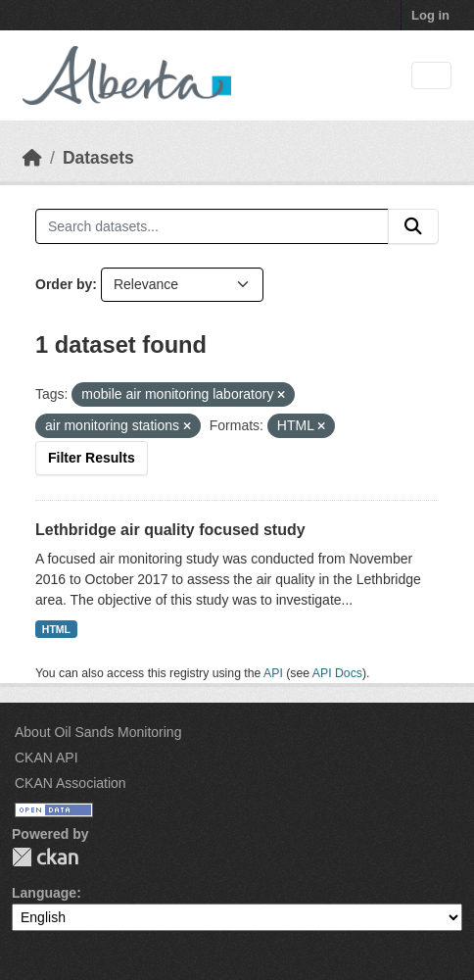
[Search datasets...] (212, 226)
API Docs (337, 673)
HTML (56, 629)
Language (44, 893)
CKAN (45, 857)
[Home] (32, 158)
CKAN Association (71, 783)
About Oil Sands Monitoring (98, 732)
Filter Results (92, 458)
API (273, 673)
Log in (430, 15)
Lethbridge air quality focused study (170, 530)
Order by (64, 284)
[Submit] (413, 226)
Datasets (98, 158)
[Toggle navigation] (431, 76)
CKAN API (47, 758)
